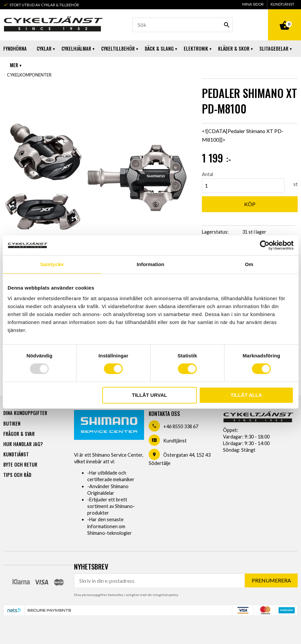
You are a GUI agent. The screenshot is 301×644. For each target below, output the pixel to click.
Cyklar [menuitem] (44, 48)
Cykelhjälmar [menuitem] (76, 48)
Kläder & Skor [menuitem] (234, 48)
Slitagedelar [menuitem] (274, 48)
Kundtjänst (175, 441)
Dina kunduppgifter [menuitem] (25, 413)
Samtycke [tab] (52, 264)
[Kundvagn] (284, 18)
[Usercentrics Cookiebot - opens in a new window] (264, 245)
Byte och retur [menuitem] (20, 464)
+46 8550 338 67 (181, 426)
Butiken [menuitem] (12, 423)
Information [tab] (151, 264)
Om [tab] (249, 264)
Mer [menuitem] (14, 65)
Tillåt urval (149, 395)
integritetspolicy (165, 595)
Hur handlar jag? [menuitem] (23, 444)
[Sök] (227, 25)
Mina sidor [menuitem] (253, 4)
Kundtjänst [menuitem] (282, 4)
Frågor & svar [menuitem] (19, 434)
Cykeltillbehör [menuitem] (118, 48)
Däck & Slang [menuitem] (159, 48)
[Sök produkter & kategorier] (183, 25)
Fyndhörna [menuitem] (15, 48)
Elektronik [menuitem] (196, 48)
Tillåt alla (246, 395)
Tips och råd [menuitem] (17, 475)
